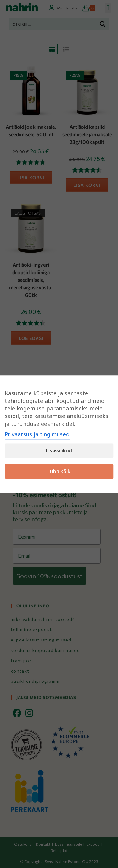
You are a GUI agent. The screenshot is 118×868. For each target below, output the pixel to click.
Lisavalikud (59, 451)
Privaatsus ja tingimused (37, 434)
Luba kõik (59, 471)
